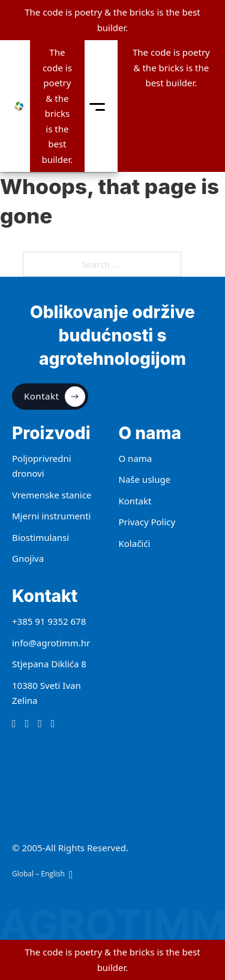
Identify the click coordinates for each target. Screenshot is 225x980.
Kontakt (55, 397)
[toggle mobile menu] (97, 106)
